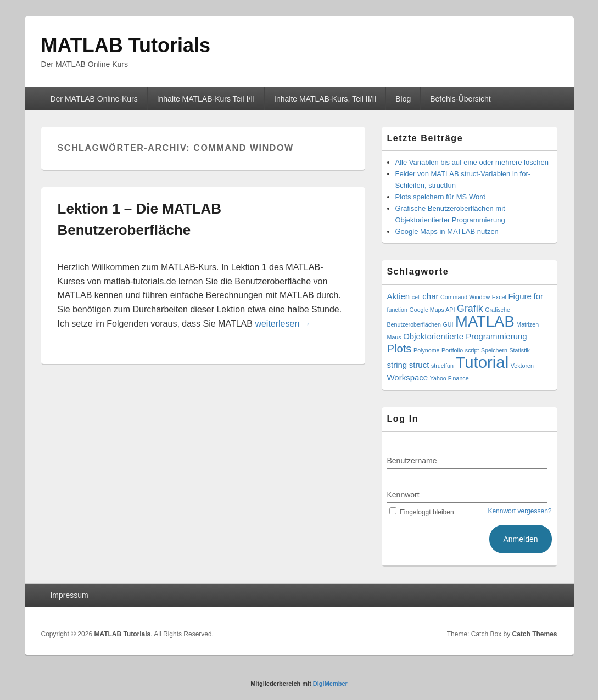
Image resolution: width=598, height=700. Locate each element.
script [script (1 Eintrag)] (472, 350)
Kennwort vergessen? (519, 511)
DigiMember (330, 684)
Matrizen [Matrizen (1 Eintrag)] (527, 324)
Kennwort (403, 495)
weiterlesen (283, 324)
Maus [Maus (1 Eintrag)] (394, 337)
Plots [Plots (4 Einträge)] (399, 349)
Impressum (69, 595)
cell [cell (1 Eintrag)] (416, 297)
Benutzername (412, 461)
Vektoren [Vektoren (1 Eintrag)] (522, 366)
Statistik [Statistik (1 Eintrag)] (520, 350)
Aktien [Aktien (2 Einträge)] (399, 296)
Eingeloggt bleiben (421, 512)
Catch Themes (534, 634)
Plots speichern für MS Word (441, 197)
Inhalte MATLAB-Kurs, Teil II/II (325, 99)
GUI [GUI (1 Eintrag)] (448, 324)
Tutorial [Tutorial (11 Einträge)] (482, 362)
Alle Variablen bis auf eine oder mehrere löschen (472, 162)
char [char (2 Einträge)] (430, 296)
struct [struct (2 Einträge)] (419, 365)
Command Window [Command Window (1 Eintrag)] (465, 297)
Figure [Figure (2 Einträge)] (519, 296)
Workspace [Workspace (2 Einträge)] (408, 377)
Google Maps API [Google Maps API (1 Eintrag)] (432, 310)
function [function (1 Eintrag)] (397, 310)
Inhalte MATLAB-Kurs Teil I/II (206, 99)
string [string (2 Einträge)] (397, 365)
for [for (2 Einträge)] (538, 296)
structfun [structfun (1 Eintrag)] (442, 366)
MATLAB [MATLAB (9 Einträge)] (485, 321)
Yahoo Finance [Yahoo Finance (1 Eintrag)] (449, 378)
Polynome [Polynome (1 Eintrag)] (426, 350)
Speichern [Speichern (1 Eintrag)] (494, 350)
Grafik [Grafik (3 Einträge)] (470, 309)
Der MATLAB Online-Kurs (94, 99)
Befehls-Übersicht (460, 99)
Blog (403, 99)
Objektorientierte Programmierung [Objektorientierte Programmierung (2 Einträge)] (465, 336)
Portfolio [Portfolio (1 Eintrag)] (452, 350)
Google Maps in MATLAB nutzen (447, 231)
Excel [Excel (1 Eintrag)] (499, 297)
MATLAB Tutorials (126, 45)
